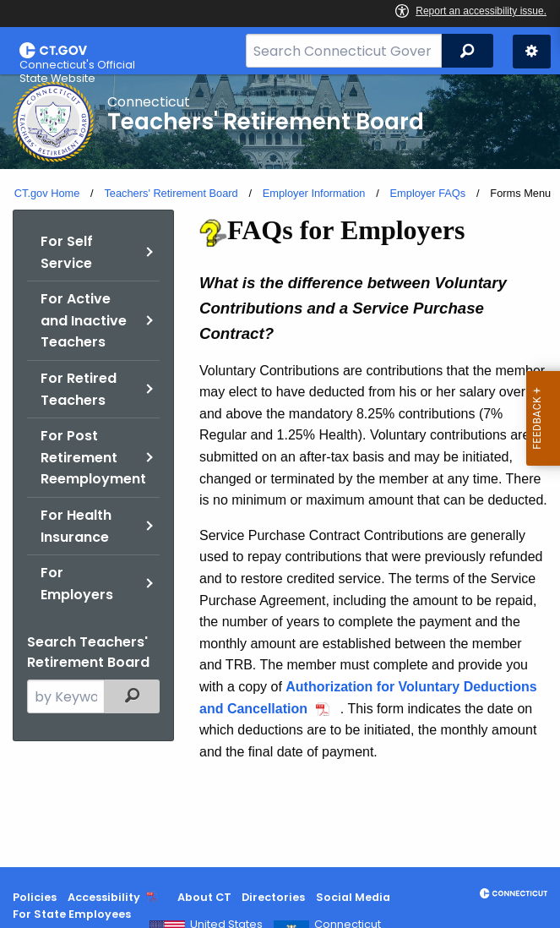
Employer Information (314, 193)
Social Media (353, 897)
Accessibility (104, 897)
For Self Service (67, 252)
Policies (35, 897)
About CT (204, 897)
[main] (280, 471)
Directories (273, 897)
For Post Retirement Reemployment (93, 457)
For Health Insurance (76, 526)
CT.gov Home (47, 193)
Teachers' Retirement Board (171, 193)
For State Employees (72, 914)
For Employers (77, 584)
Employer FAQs (428, 193)
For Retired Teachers (79, 389)
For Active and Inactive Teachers (84, 320)
